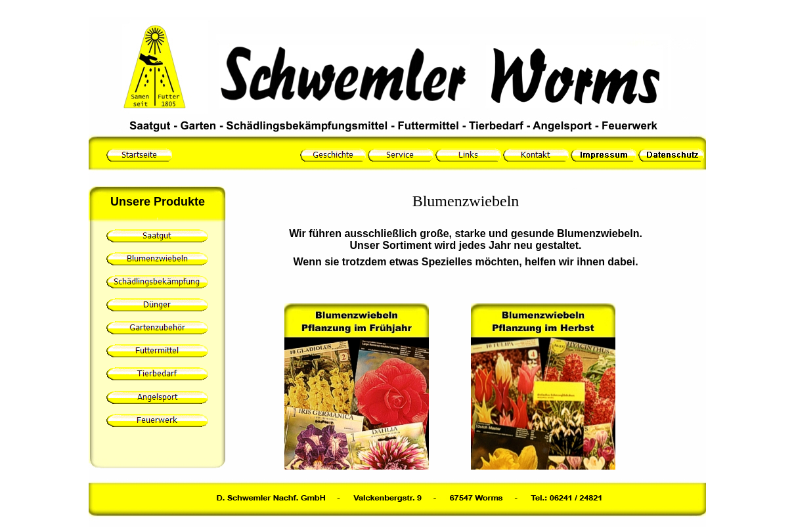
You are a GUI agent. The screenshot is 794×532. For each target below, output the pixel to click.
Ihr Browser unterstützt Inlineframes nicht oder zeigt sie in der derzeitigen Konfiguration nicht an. (466, 331)
